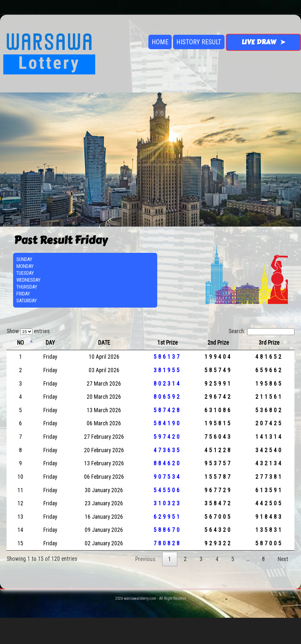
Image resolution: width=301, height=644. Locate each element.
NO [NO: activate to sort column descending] (21, 343)
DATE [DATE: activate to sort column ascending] (104, 343)
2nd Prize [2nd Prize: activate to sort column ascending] (218, 343)
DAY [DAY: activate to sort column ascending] (50, 343)
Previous (145, 559)
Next (283, 559)
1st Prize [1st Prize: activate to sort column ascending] (167, 343)
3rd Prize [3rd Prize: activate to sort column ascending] (269, 343)
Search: (261, 331)
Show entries (28, 331)
